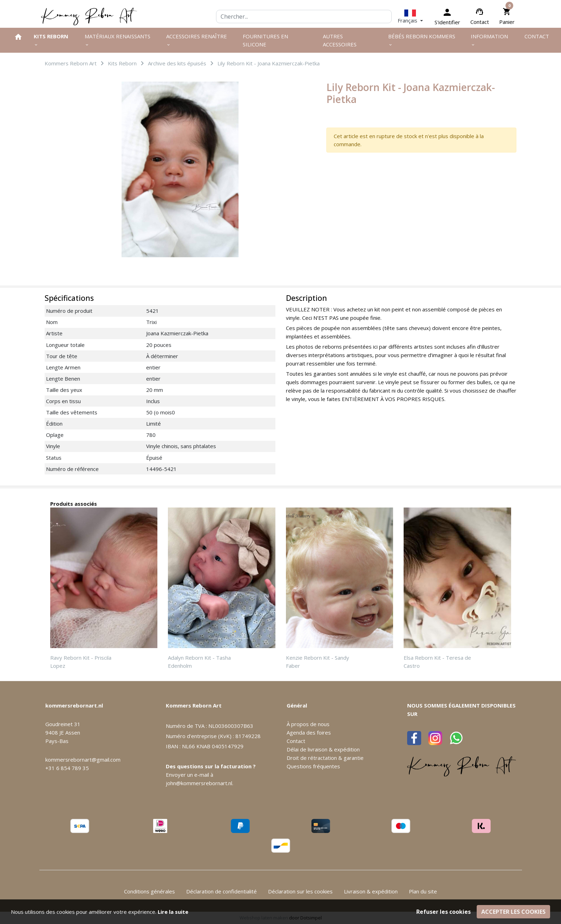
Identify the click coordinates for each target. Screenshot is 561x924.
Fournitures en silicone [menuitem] (265, 40)
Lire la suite (173, 912)
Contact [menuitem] (537, 36)
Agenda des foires (309, 732)
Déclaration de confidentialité (221, 891)
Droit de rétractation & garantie (325, 758)
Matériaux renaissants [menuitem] (118, 40)
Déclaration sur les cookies (300, 891)
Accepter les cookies (513, 912)
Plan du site (423, 891)
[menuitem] (18, 37)
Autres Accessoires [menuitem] (340, 40)
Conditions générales (149, 891)
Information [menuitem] (489, 40)
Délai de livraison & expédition (323, 749)
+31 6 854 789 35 (67, 768)
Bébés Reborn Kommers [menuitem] (422, 40)
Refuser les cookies (443, 912)
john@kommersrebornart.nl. (200, 783)
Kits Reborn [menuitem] (51, 40)
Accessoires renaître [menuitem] (197, 40)
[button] (410, 16)
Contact (480, 22)
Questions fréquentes (313, 766)
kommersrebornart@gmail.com (83, 760)
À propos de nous (308, 724)
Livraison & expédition (371, 891)
